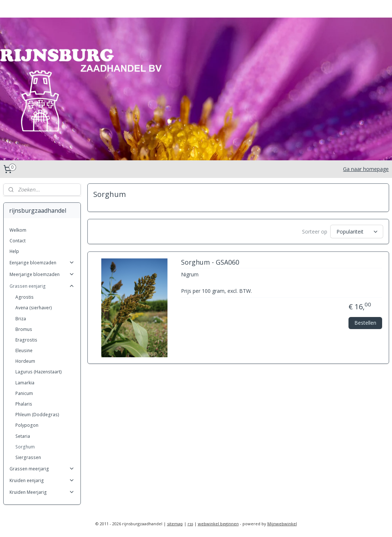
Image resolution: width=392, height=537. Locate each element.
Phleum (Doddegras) (37, 415)
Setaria (23, 436)
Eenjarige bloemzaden (42, 263)
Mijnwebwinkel (282, 524)
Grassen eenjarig (42, 286)
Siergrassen (28, 457)
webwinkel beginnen (218, 524)
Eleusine (24, 350)
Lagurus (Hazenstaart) (39, 372)
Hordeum (25, 361)
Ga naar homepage (366, 169)
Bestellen (365, 322)
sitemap (175, 524)
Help (14, 251)
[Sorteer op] (356, 232)
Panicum (24, 393)
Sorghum (25, 447)
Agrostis (24, 297)
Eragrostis (26, 340)
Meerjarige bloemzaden (42, 274)
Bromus (24, 329)
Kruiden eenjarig (42, 480)
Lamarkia (25, 383)
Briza (21, 319)
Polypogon (27, 425)
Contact (18, 241)
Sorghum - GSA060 (210, 262)
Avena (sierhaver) (34, 308)
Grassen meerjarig (42, 469)
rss (190, 524)
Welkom (18, 230)
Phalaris (24, 404)
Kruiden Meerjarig (42, 492)
